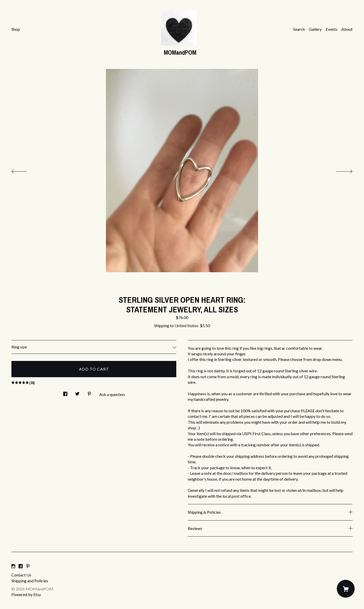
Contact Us (21, 575)
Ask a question (112, 394)
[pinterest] (28, 566)
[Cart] (346, 589)
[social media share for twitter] (77, 392)
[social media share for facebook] (65, 392)
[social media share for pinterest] (89, 392)
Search (299, 29)
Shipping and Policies (30, 581)
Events (331, 29)
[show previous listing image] (24, 170)
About (347, 29)
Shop (16, 29)
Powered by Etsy (26, 594)
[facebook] (21, 566)
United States (186, 325)
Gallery (315, 29)
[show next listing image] (340, 170)
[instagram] (13, 566)
